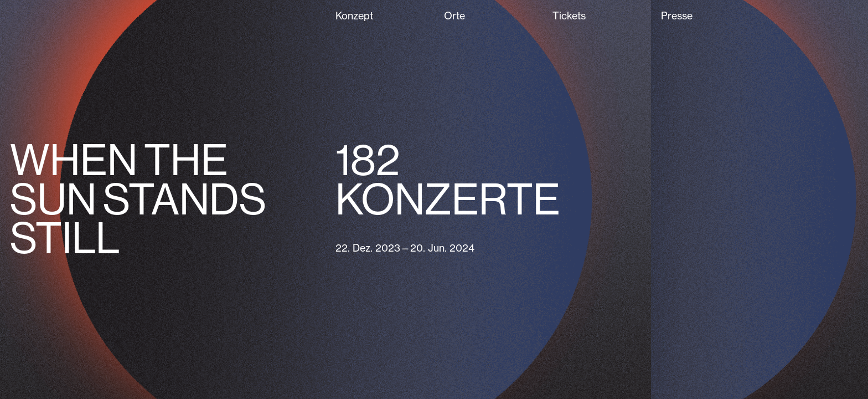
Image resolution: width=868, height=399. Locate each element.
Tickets (569, 16)
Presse (677, 16)
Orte (454, 16)
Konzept (354, 16)
